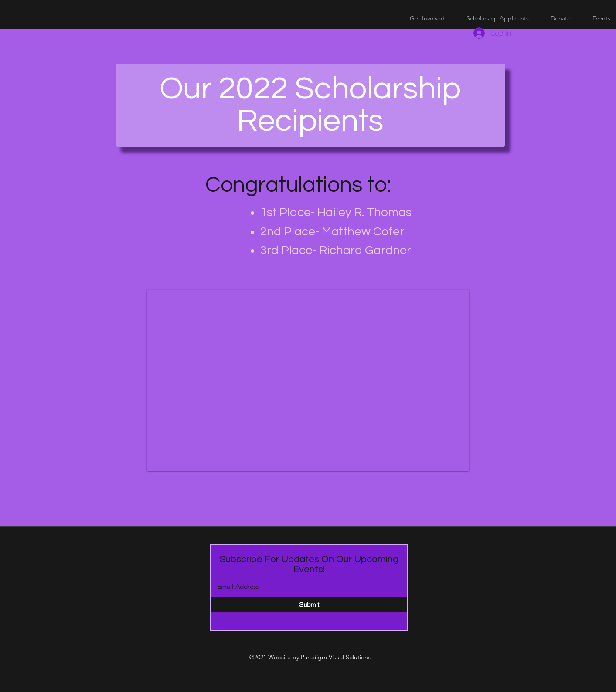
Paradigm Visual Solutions (336, 657)
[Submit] (309, 605)
